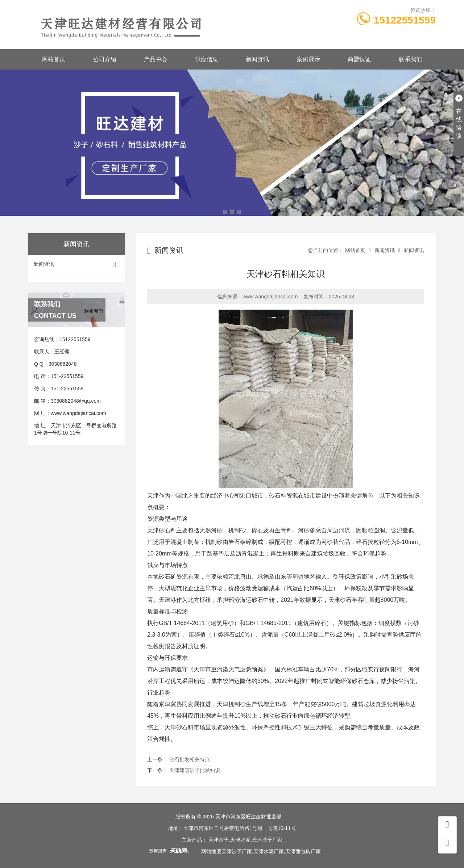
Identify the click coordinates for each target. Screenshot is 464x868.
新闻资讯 (257, 59)
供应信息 (207, 59)
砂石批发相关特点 (190, 759)
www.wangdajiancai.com (78, 413)
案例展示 (308, 59)
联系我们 (410, 59)
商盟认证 (359, 59)
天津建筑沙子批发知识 (195, 770)
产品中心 (156, 59)
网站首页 (54, 59)
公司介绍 (105, 59)
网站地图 (211, 851)
